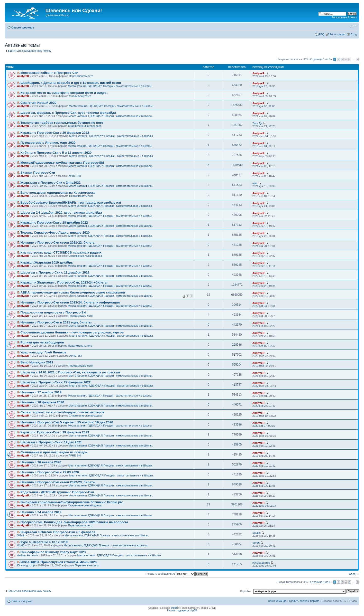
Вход (354, 34)
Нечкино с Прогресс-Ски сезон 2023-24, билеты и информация (70, 302)
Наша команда (277, 601)
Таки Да (257, 123)
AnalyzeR (23, 76)
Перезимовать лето (81, 76)
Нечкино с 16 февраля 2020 (42, 402)
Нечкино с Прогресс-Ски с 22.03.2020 (50, 472)
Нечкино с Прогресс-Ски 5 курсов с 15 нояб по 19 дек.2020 (67, 422)
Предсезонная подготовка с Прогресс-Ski (53, 312)
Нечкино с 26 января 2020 (41, 462)
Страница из (320, 59)
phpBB (174, 608)
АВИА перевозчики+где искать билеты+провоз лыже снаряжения (73, 292)
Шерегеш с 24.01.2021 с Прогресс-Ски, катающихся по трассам (70, 372)
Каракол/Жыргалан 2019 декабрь (47, 262)
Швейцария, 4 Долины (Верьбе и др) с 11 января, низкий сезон (71, 83)
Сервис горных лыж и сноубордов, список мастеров (63, 412)
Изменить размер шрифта (353, 27)
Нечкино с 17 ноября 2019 (41, 392)
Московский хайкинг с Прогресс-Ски (49, 73)
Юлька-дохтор (26, 565)
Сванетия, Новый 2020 (38, 103)
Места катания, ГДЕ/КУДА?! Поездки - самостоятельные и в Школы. (110, 86)
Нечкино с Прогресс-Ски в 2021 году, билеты (56, 322)
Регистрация (337, 34)
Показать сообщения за (177, 574)
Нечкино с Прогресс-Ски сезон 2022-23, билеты (58, 482)
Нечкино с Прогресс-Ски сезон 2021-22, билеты (58, 242)
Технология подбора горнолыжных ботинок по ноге (62, 123)
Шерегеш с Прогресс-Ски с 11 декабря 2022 (55, 272)
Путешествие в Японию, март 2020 (48, 143)
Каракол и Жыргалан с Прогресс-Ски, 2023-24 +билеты (64, 282)
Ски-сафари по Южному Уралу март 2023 (53, 552)
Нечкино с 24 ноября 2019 (41, 512)
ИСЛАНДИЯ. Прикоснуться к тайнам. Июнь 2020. (59, 562)
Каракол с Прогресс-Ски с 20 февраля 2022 (55, 133)
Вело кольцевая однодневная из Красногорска (58, 193)
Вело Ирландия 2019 (37, 362)
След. (353, 574)
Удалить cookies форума (304, 601)
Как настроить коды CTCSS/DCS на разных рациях (61, 252)
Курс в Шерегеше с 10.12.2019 (44, 542)
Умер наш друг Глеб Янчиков (43, 352)
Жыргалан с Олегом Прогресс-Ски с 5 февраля (58, 532)
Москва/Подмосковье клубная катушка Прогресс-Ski (62, 163)
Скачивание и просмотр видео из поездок (54, 452)
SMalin (21, 535)
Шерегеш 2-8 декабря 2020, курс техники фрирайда (61, 213)
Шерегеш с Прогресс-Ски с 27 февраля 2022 (55, 382)
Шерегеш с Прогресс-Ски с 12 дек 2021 (51, 442)
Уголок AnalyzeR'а (80, 96)
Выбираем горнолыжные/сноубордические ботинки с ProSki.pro (72, 502)
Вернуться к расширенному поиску (29, 51)
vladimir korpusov (27, 555)
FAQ (322, 34)
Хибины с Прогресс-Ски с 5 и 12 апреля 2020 (56, 153)
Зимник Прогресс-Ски (38, 173)
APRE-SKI (75, 176)
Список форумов (23, 28)
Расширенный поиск (344, 17)
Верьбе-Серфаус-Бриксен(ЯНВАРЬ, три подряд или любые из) (71, 203)
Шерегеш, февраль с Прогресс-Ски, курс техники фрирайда (68, 113)
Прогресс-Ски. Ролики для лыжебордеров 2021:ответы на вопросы (74, 522)
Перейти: (246, 591)
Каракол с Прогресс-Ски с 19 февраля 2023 (55, 432)
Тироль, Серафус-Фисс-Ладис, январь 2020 (55, 232)
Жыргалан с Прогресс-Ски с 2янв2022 (50, 183)
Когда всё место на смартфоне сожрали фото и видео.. (64, 93)
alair (255, 183)
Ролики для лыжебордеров (42, 342)
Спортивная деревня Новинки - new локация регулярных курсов (72, 332)
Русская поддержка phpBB (182, 611)
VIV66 (21, 545)
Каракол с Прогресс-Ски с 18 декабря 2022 (54, 223)
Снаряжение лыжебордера (85, 126)
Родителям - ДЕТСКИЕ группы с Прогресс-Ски (57, 492)
